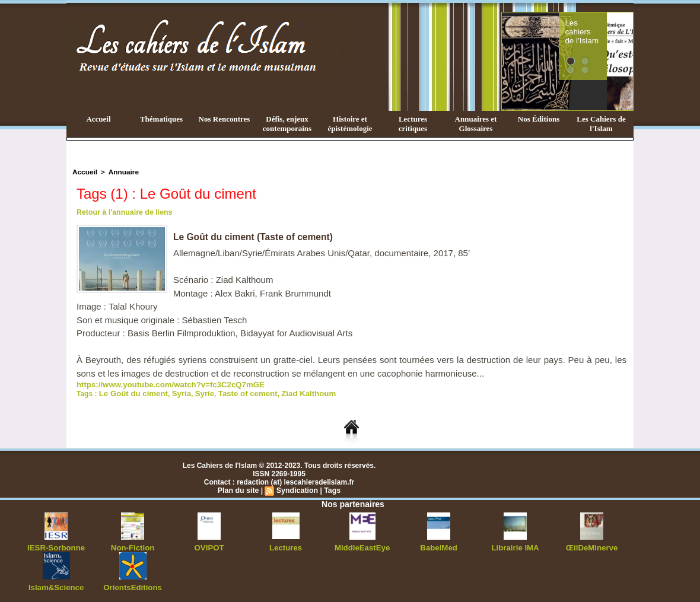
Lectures (286, 545)
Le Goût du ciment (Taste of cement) (255, 236)
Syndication (297, 488)
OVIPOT (209, 545)
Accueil (98, 119)
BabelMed (439, 545)
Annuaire (120, 171)
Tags (331, 488)
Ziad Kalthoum (290, 391)
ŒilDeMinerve (592, 545)
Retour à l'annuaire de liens (123, 211)
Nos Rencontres (225, 119)
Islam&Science (56, 584)
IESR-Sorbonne (56, 545)
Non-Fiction (133, 545)
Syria (174, 391)
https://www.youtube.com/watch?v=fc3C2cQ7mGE (162, 383)
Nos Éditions (539, 119)
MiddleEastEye (362, 545)
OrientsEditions (133, 584)
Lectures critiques (413, 124)
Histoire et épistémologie (350, 124)
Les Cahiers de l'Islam (601, 124)
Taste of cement (235, 391)
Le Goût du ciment (130, 391)
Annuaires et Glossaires (476, 124)
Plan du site (239, 488)
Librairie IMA (515, 545)
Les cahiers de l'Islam (604, 26)
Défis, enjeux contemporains (287, 124)
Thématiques (161, 119)
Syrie (195, 391)
